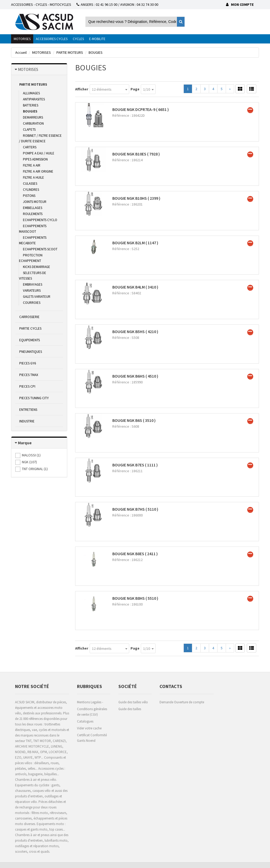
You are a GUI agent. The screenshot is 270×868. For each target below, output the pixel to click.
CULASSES (30, 184)
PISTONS (29, 196)
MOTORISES (22, 39)
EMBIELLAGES (33, 208)
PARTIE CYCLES (30, 328)
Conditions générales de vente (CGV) (92, 712)
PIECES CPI (27, 386)
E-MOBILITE (97, 39)
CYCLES (78, 39)
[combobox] (109, 89)
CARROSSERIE (29, 317)
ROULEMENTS (33, 214)
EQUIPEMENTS (30, 340)
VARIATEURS (32, 291)
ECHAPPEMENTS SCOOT (40, 249)
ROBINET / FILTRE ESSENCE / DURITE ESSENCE (40, 138)
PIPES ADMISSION (35, 159)
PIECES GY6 (28, 363)
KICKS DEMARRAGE (37, 267)
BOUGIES (30, 111)
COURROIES (32, 303)
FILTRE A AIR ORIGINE (38, 171)
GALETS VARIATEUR (37, 297)
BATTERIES (31, 105)
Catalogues (85, 721)
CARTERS (30, 147)
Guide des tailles (130, 709)
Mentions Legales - (90, 702)
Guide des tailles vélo (133, 702)
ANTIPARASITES (34, 99)
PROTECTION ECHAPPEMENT (31, 258)
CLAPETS (29, 130)
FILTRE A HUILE (33, 177)
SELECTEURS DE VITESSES (33, 276)
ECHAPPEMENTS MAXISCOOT (33, 229)
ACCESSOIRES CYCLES (52, 39)
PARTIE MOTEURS (33, 84)
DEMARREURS (33, 117)
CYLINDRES (31, 190)
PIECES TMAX (29, 375)
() (31, 455)
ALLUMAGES (31, 93)
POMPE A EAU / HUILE (39, 153)
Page (135, 89)
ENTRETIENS (28, 410)
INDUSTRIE (27, 421)
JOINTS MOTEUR (35, 202)
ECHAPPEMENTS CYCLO (40, 220)
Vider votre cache (89, 728)
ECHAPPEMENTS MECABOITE (33, 240)
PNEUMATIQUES (31, 352)
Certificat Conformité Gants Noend (92, 738)
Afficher (82, 89)
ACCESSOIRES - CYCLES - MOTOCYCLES (41, 4)
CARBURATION (33, 123)
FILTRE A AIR (32, 165)
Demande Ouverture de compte (182, 702)
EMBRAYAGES (33, 284)
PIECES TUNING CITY (34, 398)
